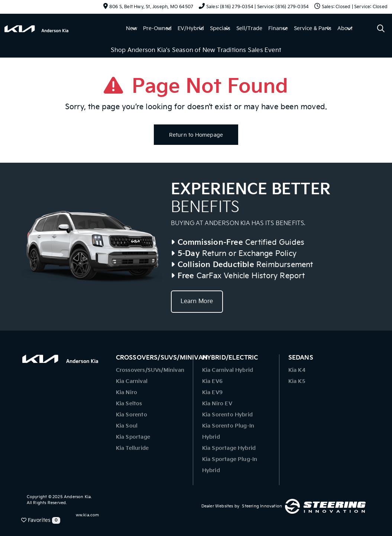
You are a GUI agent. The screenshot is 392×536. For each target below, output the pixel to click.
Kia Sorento (132, 415)
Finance (278, 28)
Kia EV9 (212, 392)
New (132, 28)
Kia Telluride (132, 448)
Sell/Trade (249, 28)
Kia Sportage (133, 437)
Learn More (197, 301)
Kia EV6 (212, 381)
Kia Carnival (132, 381)
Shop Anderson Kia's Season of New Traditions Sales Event (196, 50)
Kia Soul (127, 426)
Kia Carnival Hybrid (228, 370)
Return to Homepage (196, 135)
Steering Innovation (262, 506)
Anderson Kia (77, 497)
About (345, 28)
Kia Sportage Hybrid (229, 448)
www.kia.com (85, 515)
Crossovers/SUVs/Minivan (150, 370)
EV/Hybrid (191, 28)
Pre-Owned (157, 28)
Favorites (41, 520)
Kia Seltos (129, 404)
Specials (220, 28)
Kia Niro (127, 392)
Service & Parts (313, 28)
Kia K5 (297, 381)
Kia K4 (297, 370)
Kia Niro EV (217, 404)
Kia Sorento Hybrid (228, 415)
